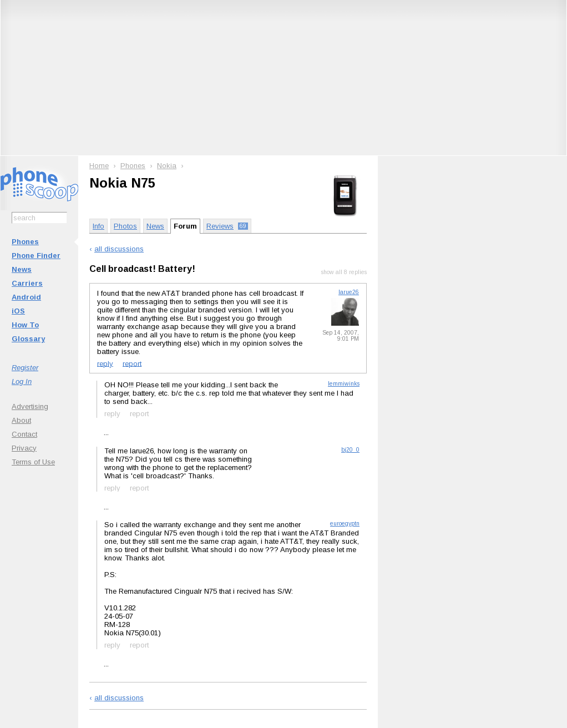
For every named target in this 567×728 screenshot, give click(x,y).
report (132, 363)
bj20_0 (350, 450)
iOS (18, 311)
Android (26, 297)
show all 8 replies (344, 272)
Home (99, 166)
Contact (24, 434)
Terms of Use (33, 462)
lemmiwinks (344, 384)
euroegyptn (345, 524)
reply (105, 363)
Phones (25, 242)
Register (25, 368)
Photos (125, 226)
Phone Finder (36, 256)
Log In (22, 381)
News (22, 269)
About (21, 420)
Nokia (167, 166)
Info (98, 226)
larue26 (349, 292)
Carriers (27, 283)
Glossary (28, 339)
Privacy (24, 448)
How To (25, 325)
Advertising (30, 406)
